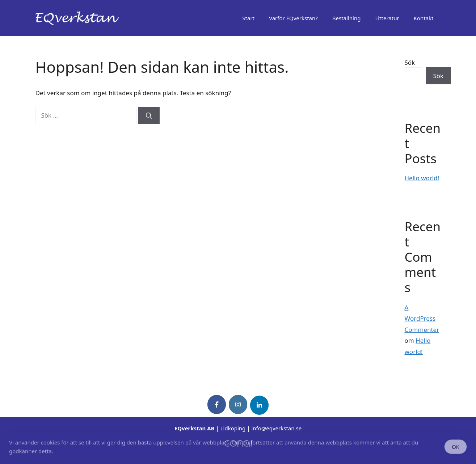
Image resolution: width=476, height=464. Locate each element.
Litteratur (387, 18)
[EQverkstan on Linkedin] (259, 405)
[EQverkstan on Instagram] (238, 404)
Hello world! (422, 178)
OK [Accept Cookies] (456, 448)
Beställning (347, 18)
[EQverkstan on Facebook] (217, 404)
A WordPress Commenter (422, 319)
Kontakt (424, 18)
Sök (410, 62)
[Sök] (149, 115)
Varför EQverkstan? (293, 18)
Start (248, 18)
